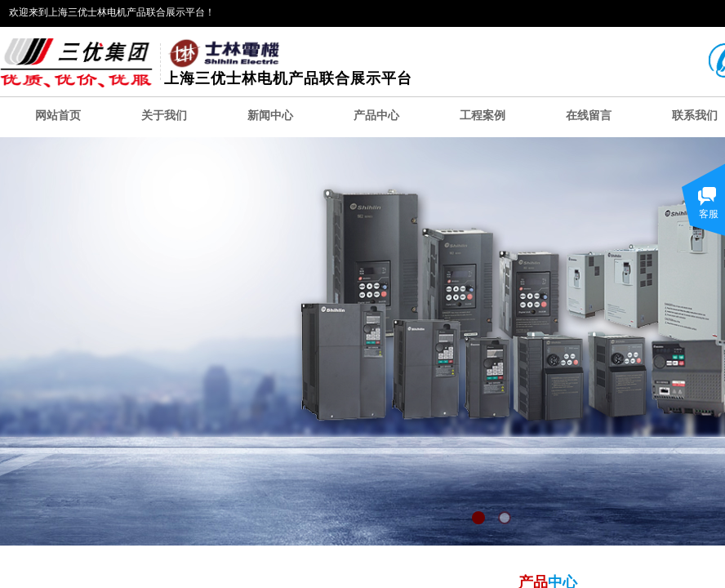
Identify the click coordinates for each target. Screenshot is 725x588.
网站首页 (58, 116)
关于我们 (164, 116)
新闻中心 (270, 116)
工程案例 (483, 116)
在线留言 (589, 116)
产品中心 (376, 116)
